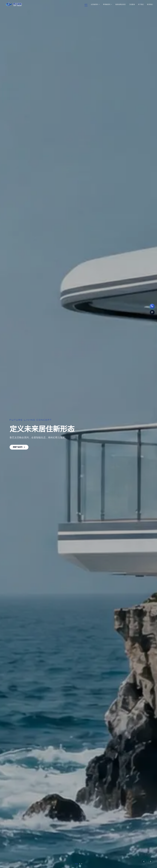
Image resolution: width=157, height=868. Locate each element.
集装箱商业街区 (121, 4)
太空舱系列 (95, 4)
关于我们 (141, 4)
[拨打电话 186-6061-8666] (152, 306)
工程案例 (132, 4)
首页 (86, 4)
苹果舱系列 (108, 4)
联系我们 (150, 4)
